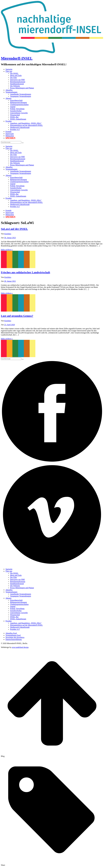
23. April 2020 (9, 325)
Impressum (10, 134)
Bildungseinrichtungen (18, 102)
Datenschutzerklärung (14, 639)
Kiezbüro (8, 234)
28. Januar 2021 (10, 281)
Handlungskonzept (17, 84)
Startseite (9, 69)
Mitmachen (10, 136)
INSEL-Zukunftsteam (18, 119)
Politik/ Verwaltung (17, 109)
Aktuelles (9, 90)
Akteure (8, 98)
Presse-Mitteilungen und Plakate (22, 88)
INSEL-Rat (14, 117)
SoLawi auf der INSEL (14, 229)
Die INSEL (14, 73)
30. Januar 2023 (10, 238)
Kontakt (8, 132)
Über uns (9, 71)
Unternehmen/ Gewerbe (19, 113)
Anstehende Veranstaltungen (21, 94)
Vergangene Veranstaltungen (21, 96)
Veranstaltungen (11, 92)
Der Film (13, 78)
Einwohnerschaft (16, 100)
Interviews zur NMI (17, 80)
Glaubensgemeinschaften (19, 105)
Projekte (9, 121)
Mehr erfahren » (7, 250)
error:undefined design (20, 647)
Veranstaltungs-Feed (13, 635)
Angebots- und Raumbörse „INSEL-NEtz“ (26, 123)
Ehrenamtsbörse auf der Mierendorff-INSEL (26, 125)
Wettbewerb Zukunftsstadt (20, 127)
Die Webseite (15, 86)
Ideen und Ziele (16, 75)
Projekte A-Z (15, 129)
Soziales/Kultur (16, 111)
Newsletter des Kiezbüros (15, 637)
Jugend (13, 107)
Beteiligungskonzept (18, 82)
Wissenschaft (15, 115)
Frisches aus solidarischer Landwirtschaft (25, 272)
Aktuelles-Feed (11, 633)
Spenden (10, 138)
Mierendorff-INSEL (17, 58)
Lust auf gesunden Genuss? (17, 316)
